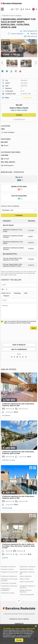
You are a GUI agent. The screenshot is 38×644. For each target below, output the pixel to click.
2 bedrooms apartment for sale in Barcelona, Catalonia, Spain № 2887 (18, 405)
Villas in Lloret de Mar (27, 582)
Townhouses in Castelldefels (6, 589)
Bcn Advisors (6, 415)
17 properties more (19, 119)
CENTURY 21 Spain (8, 460)
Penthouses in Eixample (9, 583)
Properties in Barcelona (8, 567)
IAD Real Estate (7, 508)
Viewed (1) (34, 34)
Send (34, 328)
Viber (26, 293)
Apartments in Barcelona (28, 567)
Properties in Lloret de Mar (9, 572)
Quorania (5, 558)
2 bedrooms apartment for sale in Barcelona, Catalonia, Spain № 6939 (18, 453)
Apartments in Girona (26, 569)
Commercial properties (27, 595)
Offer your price (32, 36)
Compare (19, 215)
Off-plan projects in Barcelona (26, 591)
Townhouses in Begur (8, 593)
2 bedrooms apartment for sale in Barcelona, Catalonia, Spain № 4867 (18, 497)
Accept (19, 640)
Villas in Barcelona (26, 576)
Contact (19, 115)
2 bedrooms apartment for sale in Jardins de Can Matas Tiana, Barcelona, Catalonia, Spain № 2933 (18, 546)
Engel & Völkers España (19, 110)
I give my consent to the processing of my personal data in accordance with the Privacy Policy (20, 322)
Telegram (6, 296)
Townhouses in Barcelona (9, 586)
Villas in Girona (25, 579)
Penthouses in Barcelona (9, 576)
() (30, 31)
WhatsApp (17, 293)
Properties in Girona (7, 569)
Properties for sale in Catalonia (19, 619)
